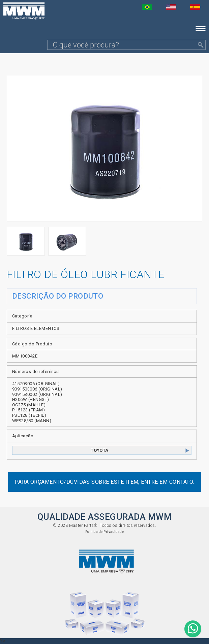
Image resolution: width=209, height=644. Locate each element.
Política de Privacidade (105, 532)
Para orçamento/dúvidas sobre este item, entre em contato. (105, 482)
